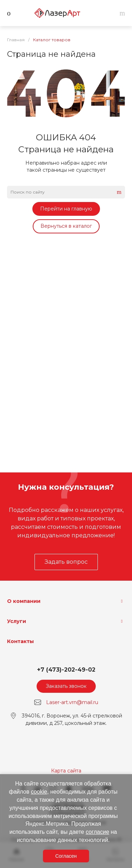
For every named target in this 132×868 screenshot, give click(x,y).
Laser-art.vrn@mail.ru (72, 702)
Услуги (17, 621)
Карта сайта (66, 771)
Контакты (20, 641)
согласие (97, 832)
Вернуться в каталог (66, 226)
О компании (24, 601)
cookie (39, 792)
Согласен (66, 856)
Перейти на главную (66, 209)
